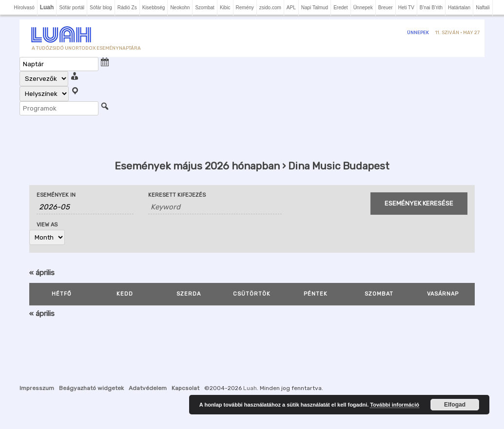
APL (291, 8)
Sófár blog (101, 8)
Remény (245, 8)
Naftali (483, 8)
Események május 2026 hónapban (197, 166)
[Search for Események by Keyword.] (215, 207)
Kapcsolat (185, 388)
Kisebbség (154, 8)
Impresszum (37, 388)
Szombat (204, 8)
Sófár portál (72, 8)
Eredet (340, 8)
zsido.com (270, 8)
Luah (250, 388)
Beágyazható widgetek (91, 388)
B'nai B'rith (431, 8)
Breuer (386, 8)
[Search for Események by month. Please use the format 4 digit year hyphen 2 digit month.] (85, 207)
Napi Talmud (315, 8)
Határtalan (459, 8)
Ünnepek (363, 8)
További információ (395, 405)
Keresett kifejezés (177, 195)
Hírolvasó (24, 8)
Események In (56, 195)
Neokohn (180, 8)
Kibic (225, 8)
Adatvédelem (148, 388)
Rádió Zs (127, 8)
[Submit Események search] (419, 204)
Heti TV (406, 8)
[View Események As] (47, 237)
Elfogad (455, 405)
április (42, 273)
